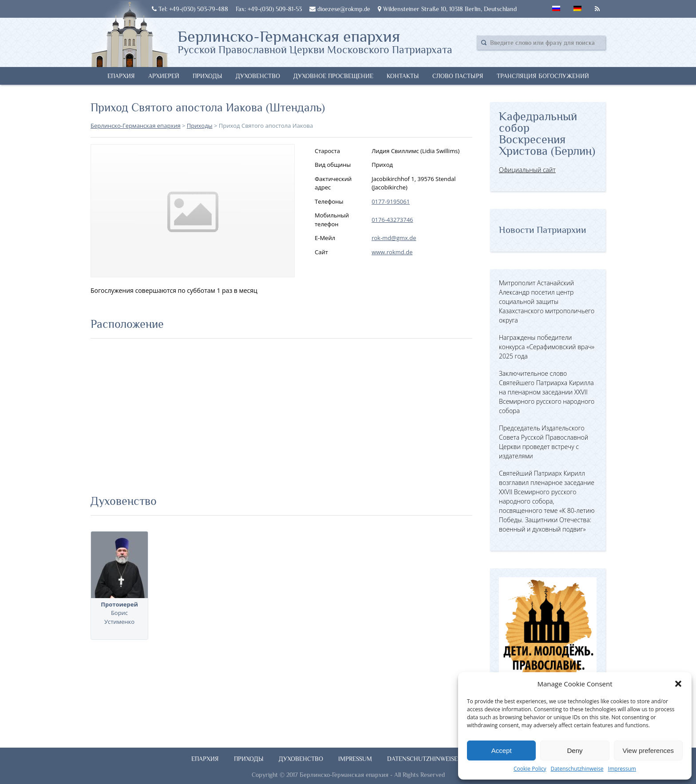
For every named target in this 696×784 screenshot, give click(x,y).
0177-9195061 (391, 201)
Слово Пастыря (458, 76)
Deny (575, 751)
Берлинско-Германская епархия (315, 41)
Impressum (622, 769)
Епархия (121, 76)
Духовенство (258, 76)
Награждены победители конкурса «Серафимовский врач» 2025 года (547, 347)
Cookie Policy (530, 769)
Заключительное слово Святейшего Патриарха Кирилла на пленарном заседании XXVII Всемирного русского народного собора (547, 392)
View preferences (649, 751)
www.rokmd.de (392, 252)
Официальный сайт (527, 170)
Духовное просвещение (333, 76)
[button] (678, 684)
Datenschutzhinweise (577, 769)
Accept (502, 751)
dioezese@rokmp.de (340, 9)
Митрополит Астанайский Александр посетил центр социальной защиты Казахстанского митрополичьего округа (547, 301)
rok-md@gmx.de (394, 238)
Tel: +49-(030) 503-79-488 (190, 9)
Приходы (208, 76)
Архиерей (164, 76)
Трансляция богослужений (543, 76)
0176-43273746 (392, 220)
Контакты (403, 76)
